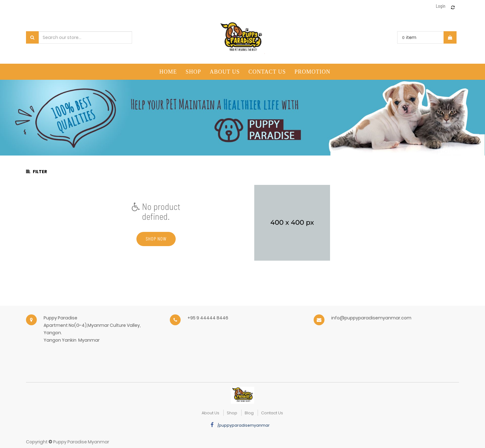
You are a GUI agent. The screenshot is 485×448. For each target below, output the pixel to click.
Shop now (156, 239)
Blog (249, 413)
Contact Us (272, 413)
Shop (232, 413)
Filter (36, 172)
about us (210, 413)
